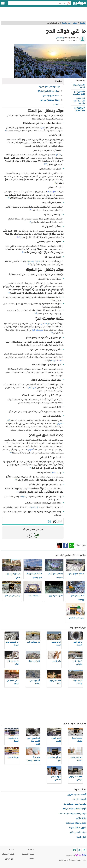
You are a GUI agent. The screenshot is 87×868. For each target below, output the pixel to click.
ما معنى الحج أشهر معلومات (79, 93)
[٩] (23, 252)
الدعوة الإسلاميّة (34, 261)
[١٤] (11, 452)
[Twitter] (79, 850)
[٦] (30, 222)
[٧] (20, 237)
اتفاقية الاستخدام (8, 854)
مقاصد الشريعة (57, 360)
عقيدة (54, 472)
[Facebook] (84, 850)
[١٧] (28, 488)
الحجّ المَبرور (52, 192)
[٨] (18, 237)
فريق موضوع (10, 859)
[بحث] (68, 3)
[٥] (9, 198)
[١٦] (16, 480)
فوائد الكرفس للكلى (78, 832)
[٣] (45, 164)
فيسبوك (66, 545)
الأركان (58, 155)
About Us (31, 859)
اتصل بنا (11, 849)
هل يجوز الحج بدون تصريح (80, 109)
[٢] (47, 164)
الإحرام (42, 128)
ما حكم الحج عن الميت (79, 86)
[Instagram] (75, 850)
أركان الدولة (81, 837)
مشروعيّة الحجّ (38, 330)
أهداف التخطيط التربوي (77, 795)
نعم (36, 535)
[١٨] (18, 492)
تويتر (59, 545)
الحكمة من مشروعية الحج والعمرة (79, 101)
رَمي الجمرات (31, 388)
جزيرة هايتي (81, 818)
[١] (5, 130)
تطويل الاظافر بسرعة (78, 828)
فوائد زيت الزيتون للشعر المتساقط (72, 813)
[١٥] (30, 468)
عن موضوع (31, 849)
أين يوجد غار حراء (79, 799)
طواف (23, 496)
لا (30, 535)
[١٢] (36, 313)
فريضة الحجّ (45, 323)
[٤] (56, 182)
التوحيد (30, 450)
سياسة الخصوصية (28, 854)
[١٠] (29, 264)
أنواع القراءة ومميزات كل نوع (74, 809)
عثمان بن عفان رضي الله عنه (75, 804)
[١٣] (52, 333)
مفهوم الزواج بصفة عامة (76, 823)
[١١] (9, 292)
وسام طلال (60, 38)
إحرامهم (34, 507)
